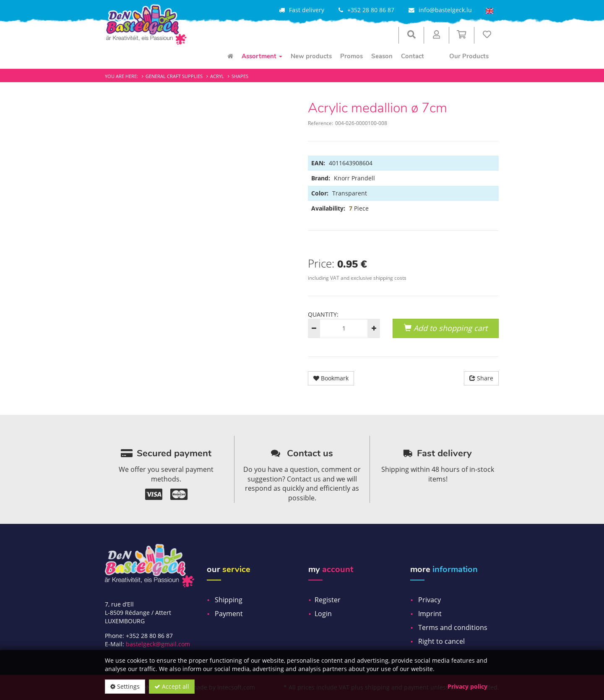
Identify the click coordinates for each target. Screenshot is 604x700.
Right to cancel (441, 641)
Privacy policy (467, 686)
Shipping (229, 600)
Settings (125, 686)
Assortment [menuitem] (262, 56)
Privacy (430, 600)
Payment (229, 614)
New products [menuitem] (311, 56)
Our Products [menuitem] (469, 56)
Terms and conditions (453, 627)
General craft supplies (174, 76)
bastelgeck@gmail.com (158, 644)
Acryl (217, 76)
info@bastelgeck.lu (445, 10)
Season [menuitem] (382, 56)
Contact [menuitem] (413, 56)
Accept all (172, 686)
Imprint (430, 614)
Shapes (240, 76)
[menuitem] (230, 56)
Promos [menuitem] (351, 56)
